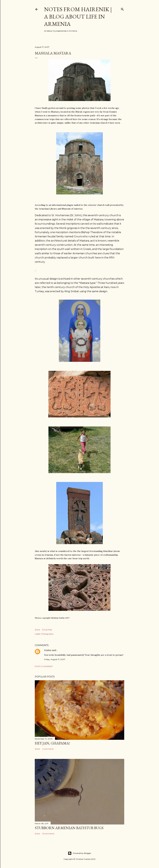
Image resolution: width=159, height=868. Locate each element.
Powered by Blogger (79, 853)
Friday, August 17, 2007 (55, 659)
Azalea (48, 650)
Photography (47, 634)
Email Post (47, 630)
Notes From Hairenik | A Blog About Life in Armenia (78, 17)
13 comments (48, 834)
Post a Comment (44, 666)
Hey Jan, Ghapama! (52, 743)
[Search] (122, 9)
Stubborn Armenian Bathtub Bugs (69, 828)
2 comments (48, 749)
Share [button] (37, 630)
